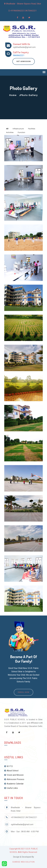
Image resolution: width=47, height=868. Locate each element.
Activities (10, 132)
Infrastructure (18, 129)
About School (11, 771)
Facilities (32, 129)
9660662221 (19, 55)
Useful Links (11, 788)
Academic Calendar (14, 784)
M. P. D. (9, 766)
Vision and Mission (14, 775)
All (7, 129)
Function (21, 132)
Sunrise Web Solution (23, 862)
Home (13, 95)
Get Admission (24, 61)
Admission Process (14, 779)
